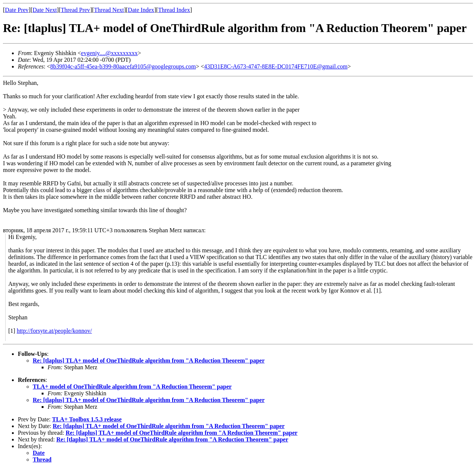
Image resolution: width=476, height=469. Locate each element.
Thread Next (109, 10)
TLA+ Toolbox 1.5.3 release (87, 419)
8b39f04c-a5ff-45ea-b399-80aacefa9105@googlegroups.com (123, 66)
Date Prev (17, 10)
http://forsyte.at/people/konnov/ (54, 331)
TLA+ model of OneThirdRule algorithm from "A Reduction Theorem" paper (132, 387)
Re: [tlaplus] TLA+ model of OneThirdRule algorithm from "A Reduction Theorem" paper (149, 360)
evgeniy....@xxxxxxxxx (109, 53)
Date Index (141, 10)
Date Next (45, 10)
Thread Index (174, 10)
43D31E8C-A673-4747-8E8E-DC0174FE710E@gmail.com (276, 66)
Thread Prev (75, 10)
